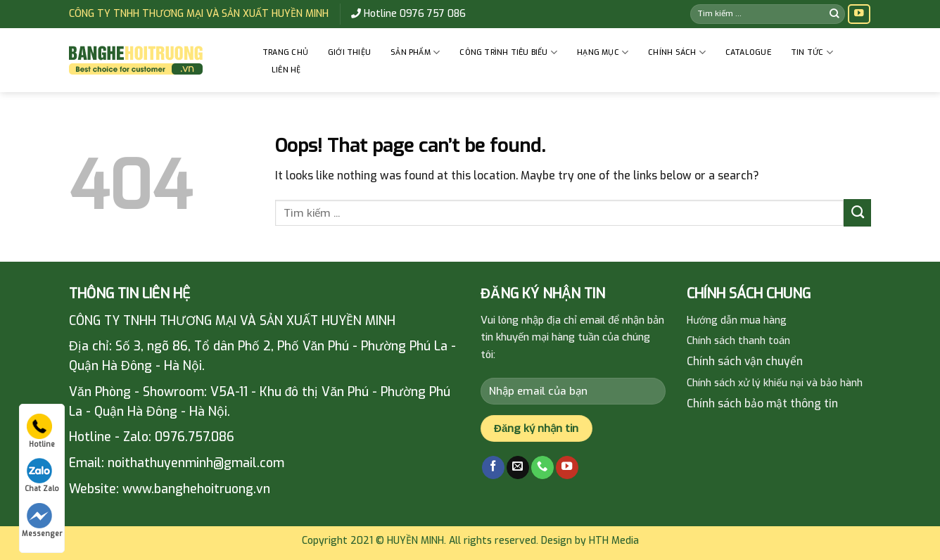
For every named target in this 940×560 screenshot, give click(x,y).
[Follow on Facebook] (493, 467)
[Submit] (834, 14)
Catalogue (748, 52)
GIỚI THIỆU (349, 52)
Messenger (42, 521)
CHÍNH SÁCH (677, 52)
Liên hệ (286, 70)
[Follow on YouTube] (859, 14)
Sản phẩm (415, 52)
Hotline (41, 431)
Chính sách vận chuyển (745, 361)
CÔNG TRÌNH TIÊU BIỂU (508, 52)
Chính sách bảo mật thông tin (762, 403)
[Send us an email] (518, 467)
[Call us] (542, 467)
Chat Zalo (42, 476)
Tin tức (812, 52)
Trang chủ (285, 52)
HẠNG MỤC (603, 52)
